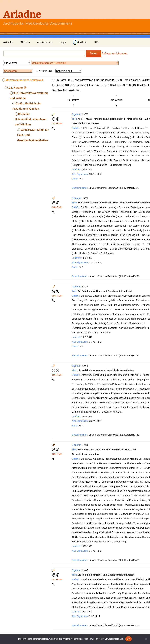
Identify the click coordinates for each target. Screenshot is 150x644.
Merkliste (80, 42)
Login (63, 42)
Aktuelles (8, 42)
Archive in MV (45, 42)
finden (94, 54)
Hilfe (96, 42)
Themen (25, 42)
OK (128, 639)
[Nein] (146, 639)
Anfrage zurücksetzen (115, 54)
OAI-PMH (57, 123)
